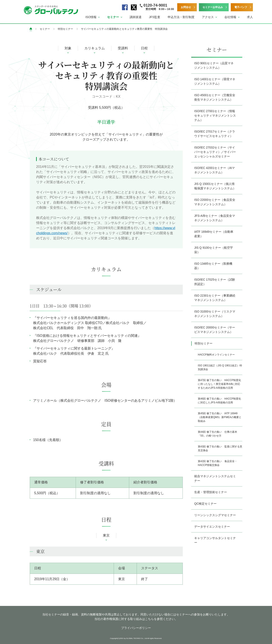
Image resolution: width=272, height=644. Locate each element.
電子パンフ (241, 7)
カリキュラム (95, 48)
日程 (144, 48)
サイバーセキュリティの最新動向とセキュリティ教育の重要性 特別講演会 (124, 29)
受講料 (123, 48)
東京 (106, 535)
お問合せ (186, 7)
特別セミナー (65, 29)
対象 (68, 48)
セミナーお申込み (213, 7)
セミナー (45, 29)
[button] (93, 17)
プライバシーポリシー (136, 628)
